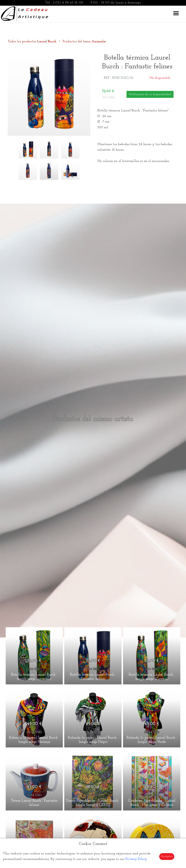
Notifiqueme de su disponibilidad (150, 94)
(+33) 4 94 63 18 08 (68, 3)
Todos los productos (32, 42)
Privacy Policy (136, 859)
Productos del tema (84, 42)
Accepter (167, 856)
